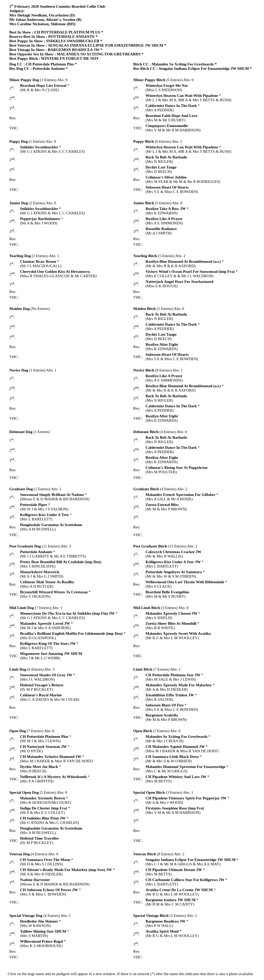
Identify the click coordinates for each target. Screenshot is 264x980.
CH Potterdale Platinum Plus (50, 64)
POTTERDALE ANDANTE (72, 37)
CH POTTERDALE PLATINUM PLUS (68, 32)
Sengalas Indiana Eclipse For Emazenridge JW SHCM (204, 69)
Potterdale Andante (49, 69)
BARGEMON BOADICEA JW (74, 50)
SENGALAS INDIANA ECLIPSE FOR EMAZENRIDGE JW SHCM (105, 45)
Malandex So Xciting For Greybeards (183, 64)
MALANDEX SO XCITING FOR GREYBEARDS (99, 54)
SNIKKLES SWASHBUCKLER (73, 41)
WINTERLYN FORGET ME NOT (70, 58)
